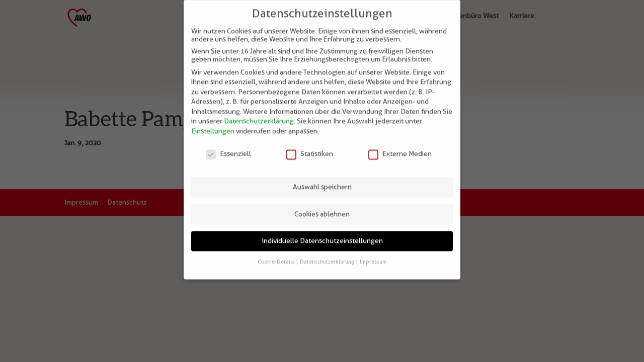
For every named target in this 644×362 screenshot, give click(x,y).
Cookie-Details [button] (276, 255)
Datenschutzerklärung (259, 115)
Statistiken (310, 147)
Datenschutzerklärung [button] (328, 255)
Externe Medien (400, 147)
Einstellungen (213, 125)
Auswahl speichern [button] (322, 180)
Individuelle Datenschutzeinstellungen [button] (322, 234)
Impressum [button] (373, 255)
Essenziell (228, 147)
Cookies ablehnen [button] (322, 207)
